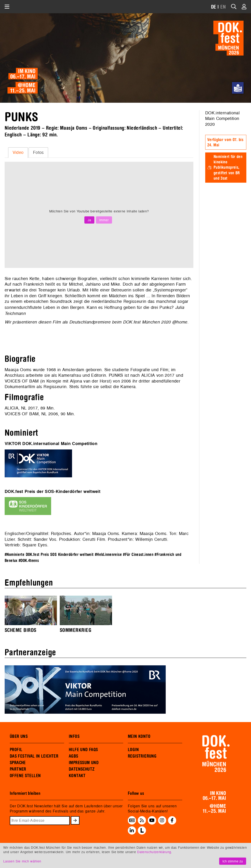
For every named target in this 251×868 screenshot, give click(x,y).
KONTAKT (77, 776)
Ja (89, 220)
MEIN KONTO (139, 736)
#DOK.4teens (29, 561)
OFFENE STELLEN (25, 776)
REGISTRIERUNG (142, 756)
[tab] (18, 152)
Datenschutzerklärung (154, 852)
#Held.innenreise (108, 555)
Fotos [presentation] (38, 152)
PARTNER (18, 769)
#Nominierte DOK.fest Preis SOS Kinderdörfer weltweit (49, 555)
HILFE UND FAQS (83, 750)
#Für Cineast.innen (138, 555)
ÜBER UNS (19, 736)
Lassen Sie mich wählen (22, 861)
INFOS (74, 736)
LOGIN (133, 750)
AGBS (74, 756)
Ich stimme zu (233, 861)
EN (223, 7)
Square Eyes (35, 545)
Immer (104, 220)
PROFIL (16, 750)
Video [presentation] (18, 152)
